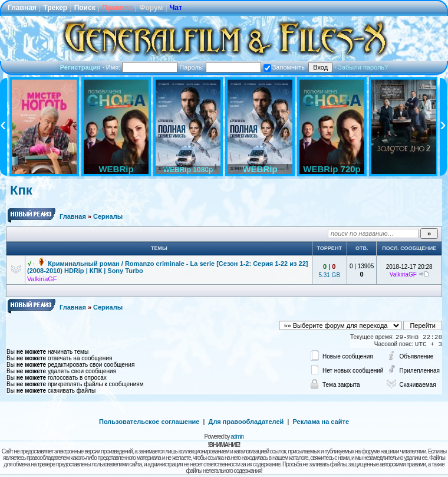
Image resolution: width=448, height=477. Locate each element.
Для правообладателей (246, 422)
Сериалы (108, 216)
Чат (176, 8)
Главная (22, 8)
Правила (117, 8)
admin (237, 437)
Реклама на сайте (321, 422)
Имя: (142, 67)
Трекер (55, 8)
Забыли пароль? (363, 67)
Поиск (85, 8)
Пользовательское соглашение (149, 422)
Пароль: (220, 67)
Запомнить (284, 67)
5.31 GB (329, 275)
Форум (151, 8)
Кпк (21, 190)
